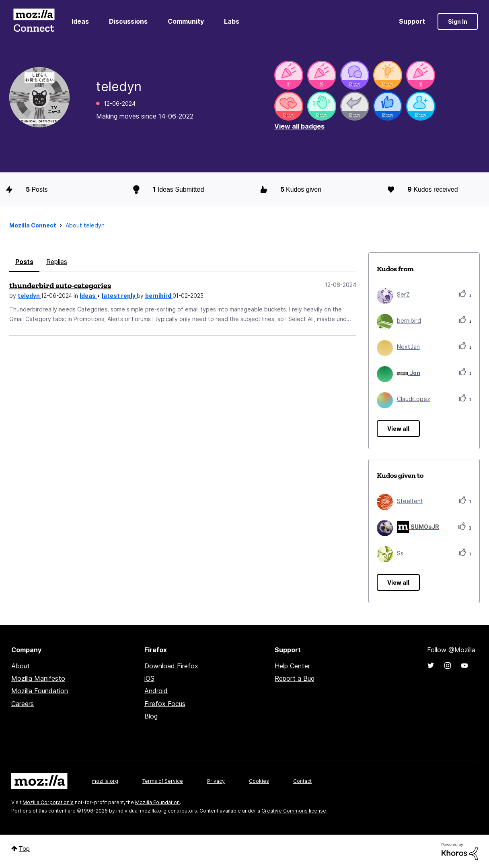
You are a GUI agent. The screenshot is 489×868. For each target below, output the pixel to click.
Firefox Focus (165, 704)
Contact (302, 781)
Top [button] (24, 849)
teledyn (29, 296)
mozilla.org (105, 781)
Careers (23, 704)
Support (412, 21)
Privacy (216, 781)
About (21, 666)
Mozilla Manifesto (38, 678)
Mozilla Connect (34, 21)
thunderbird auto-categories (60, 285)
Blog (151, 716)
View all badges (299, 126)
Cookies (259, 781)
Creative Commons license (294, 811)
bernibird (159, 296)
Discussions (128, 21)
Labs (232, 21)
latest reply (119, 296)
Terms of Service (163, 781)
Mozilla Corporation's (48, 802)
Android (156, 691)
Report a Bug (295, 678)
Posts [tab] (24, 262)
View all (398, 429)
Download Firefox (171, 666)
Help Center (292, 666)
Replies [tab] (57, 262)
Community (186, 21)
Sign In (458, 21)
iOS (149, 678)
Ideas (80, 21)
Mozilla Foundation (40, 691)
